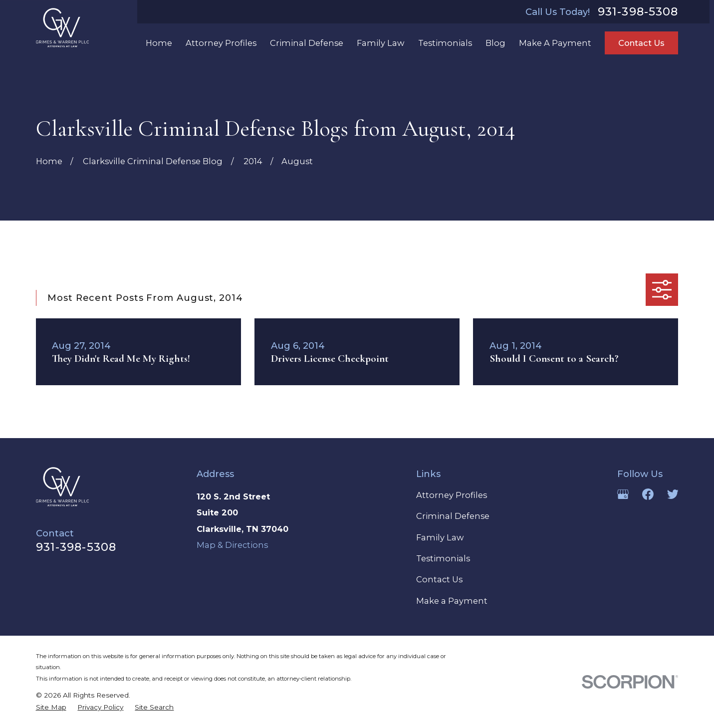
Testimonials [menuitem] (445, 43)
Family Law (440, 537)
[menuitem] (51, 708)
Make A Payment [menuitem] (555, 43)
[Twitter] (673, 494)
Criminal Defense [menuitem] (307, 43)
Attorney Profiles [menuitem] (221, 43)
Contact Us (641, 43)
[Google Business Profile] (623, 494)
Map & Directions (232, 545)
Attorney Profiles (452, 495)
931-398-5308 (638, 12)
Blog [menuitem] (495, 43)
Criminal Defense (453, 516)
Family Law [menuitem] (380, 43)
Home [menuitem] (159, 43)
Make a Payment (452, 601)
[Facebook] (648, 494)
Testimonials (443, 558)
